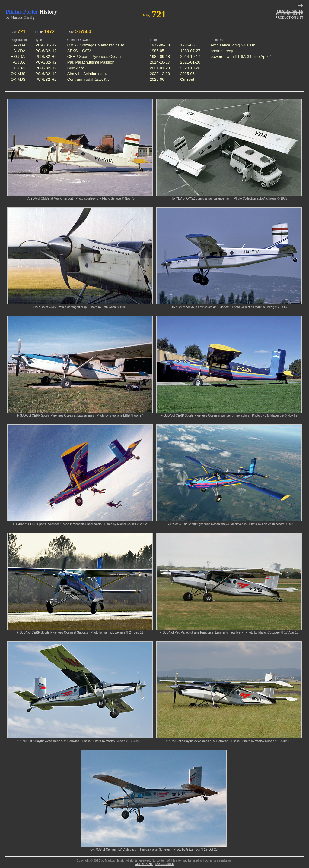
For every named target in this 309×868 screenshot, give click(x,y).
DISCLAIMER (165, 864)
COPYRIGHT (144, 864)
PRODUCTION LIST (289, 18)
